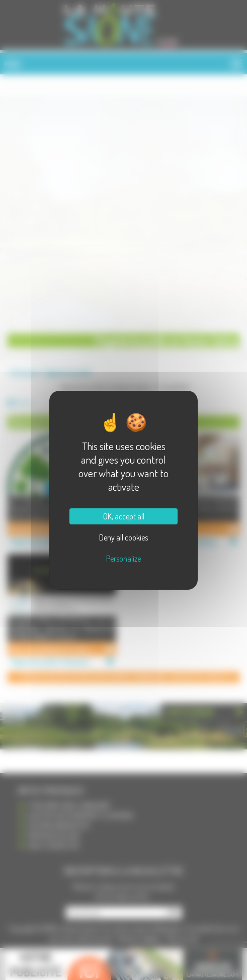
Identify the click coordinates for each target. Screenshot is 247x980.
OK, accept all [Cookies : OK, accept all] (124, 516)
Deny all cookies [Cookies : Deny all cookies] (123, 537)
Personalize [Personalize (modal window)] (123, 559)
